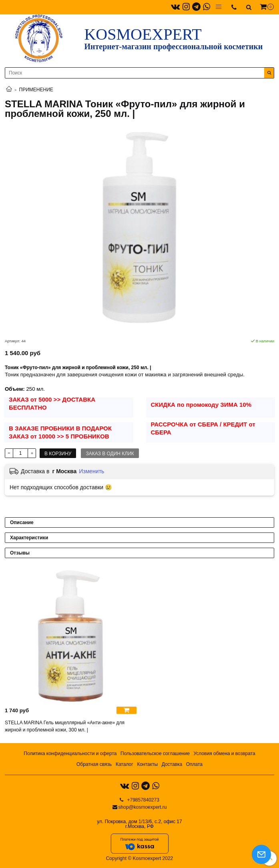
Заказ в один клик (110, 454)
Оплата (194, 764)
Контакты (147, 764)
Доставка (172, 764)
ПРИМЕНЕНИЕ (36, 90)
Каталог (124, 764)
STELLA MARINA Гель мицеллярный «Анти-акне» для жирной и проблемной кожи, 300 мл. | (65, 726)
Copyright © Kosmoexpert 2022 (140, 858)
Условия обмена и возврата (224, 753)
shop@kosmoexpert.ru (143, 807)
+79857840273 (143, 800)
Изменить (91, 471)
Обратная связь (94, 764)
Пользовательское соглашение (155, 753)
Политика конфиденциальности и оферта (70, 753)
